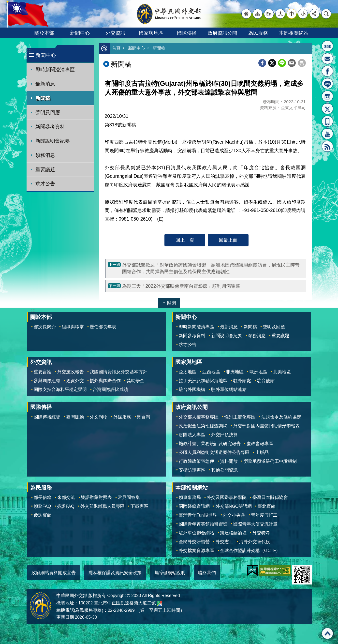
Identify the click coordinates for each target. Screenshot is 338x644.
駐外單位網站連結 (229, 390)
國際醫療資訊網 (194, 507)
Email (292, 63)
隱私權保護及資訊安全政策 (115, 573)
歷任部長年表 (103, 327)
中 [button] (292, 14)
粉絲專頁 (327, 71)
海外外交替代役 (255, 542)
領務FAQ (42, 507)
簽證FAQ (66, 507)
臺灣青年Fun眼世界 (198, 515)
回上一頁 (185, 240)
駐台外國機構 (192, 390)
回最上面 (228, 240)
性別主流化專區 (240, 417)
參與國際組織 (47, 381)
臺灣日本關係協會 (270, 498)
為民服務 (258, 33)
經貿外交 (75, 381)
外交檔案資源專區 (196, 551)
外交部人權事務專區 (199, 417)
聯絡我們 (207, 573)
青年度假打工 (264, 515)
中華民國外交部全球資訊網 (169, 14)
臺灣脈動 (75, 417)
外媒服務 (122, 417)
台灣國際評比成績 (110, 390)
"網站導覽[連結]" (258, 14)
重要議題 (45, 169)
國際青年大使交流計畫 (255, 524)
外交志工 (224, 542)
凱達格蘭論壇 (233, 533)
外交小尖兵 (234, 515)
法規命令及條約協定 (281, 417)
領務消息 (45, 155)
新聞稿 (43, 98)
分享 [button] (315, 14)
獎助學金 (135, 381)
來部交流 (66, 498)
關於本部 (44, 33)
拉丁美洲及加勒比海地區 (203, 381)
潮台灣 (144, 417)
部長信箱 (327, 59)
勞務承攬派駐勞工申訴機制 (270, 462)
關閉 (172, 303)
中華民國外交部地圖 (160, 604)
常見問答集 (129, 498)
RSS (327, 146)
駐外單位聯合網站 (196, 533)
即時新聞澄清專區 (55, 70)
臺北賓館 (266, 507)
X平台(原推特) (327, 109)
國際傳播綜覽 (47, 417)
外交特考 (261, 533)
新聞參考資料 (50, 127)
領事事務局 (190, 498)
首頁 (116, 49)
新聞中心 (80, 33)
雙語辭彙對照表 (96, 498)
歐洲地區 (258, 372)
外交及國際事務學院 (227, 498)
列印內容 (302, 63)
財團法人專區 (192, 435)
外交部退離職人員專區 (103, 507)
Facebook (262, 63)
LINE (327, 84)
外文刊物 (99, 417)
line (282, 63)
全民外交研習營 (194, 542)
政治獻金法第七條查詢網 (203, 426)
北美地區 (282, 372)
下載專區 (139, 507)
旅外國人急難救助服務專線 (327, 46)
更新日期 (65, 617)
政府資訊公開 (222, 33)
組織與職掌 (73, 327)
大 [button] (280, 14)
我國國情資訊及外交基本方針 (118, 372)
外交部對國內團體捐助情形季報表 (266, 426)
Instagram (327, 96)
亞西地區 (211, 372)
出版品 (262, 453)
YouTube (327, 134)
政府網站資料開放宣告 (54, 573)
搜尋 (326, 14)
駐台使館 (266, 381)
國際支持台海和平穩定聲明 (60, 390)
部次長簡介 (45, 327)
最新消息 (45, 84)
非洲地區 (235, 372)
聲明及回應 (48, 112)
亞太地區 (188, 372)
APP (327, 121)
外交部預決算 (224, 435)
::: (29, 50)
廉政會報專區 (260, 444)
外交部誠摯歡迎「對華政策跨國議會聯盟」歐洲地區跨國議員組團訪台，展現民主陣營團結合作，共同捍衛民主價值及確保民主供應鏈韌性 (211, 268)
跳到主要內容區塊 (3, 3)
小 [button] (303, 14)
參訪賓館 (43, 515)
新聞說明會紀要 (53, 141)
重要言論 (43, 372)
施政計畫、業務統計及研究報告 (210, 444)
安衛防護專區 (192, 470)
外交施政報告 (71, 372)
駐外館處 (242, 381)
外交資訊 (116, 33)
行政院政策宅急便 (196, 462)
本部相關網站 (294, 33)
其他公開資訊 (224, 470)
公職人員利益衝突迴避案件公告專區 (214, 453)
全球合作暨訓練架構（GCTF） (250, 551)
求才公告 (45, 184)
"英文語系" (269, 14)
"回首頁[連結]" (246, 14)
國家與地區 (151, 33)
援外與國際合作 (105, 381)
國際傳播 (187, 33)
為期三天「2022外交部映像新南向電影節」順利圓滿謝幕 (181, 286)
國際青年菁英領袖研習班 (203, 524)
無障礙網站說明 (170, 573)
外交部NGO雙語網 (234, 507)
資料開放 (229, 462)
